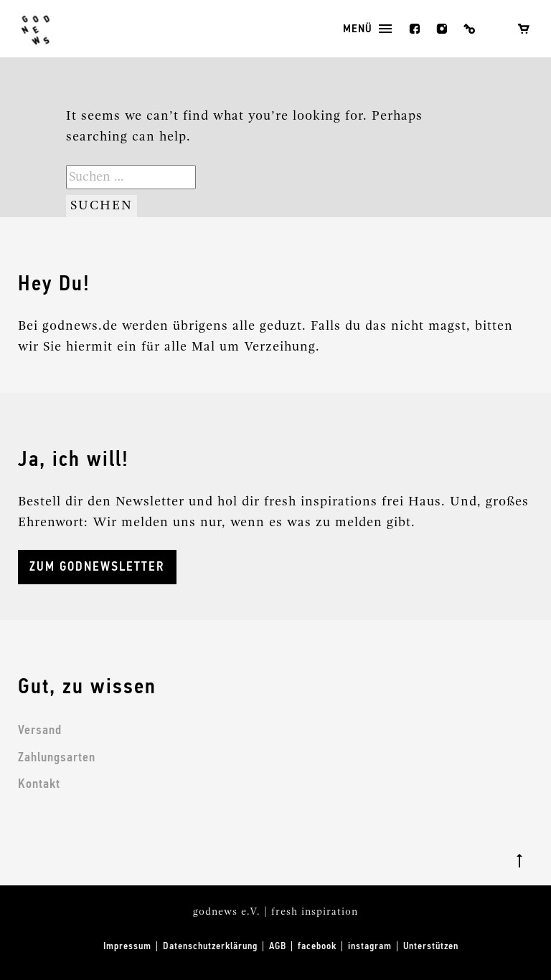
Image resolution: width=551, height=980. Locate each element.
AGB (278, 946)
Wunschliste (496, 29)
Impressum (127, 946)
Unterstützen (431, 946)
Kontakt (39, 784)
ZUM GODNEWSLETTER (97, 567)
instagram (442, 29)
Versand (40, 731)
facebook (415, 29)
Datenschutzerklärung (210, 946)
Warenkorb (524, 29)
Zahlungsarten (57, 758)
